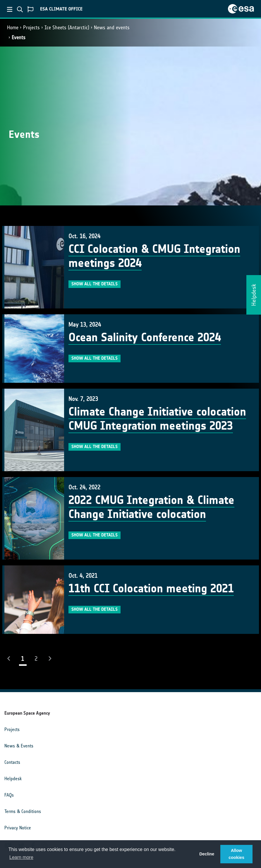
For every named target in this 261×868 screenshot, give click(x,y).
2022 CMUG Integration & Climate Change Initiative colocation (151, 507)
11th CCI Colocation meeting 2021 (151, 589)
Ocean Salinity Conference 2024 (145, 337)
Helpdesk (13, 779)
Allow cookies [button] (236, 854)
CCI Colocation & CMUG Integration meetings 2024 (154, 256)
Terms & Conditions (23, 811)
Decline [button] (207, 854)
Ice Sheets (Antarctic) (67, 28)
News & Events (19, 746)
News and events (112, 28)
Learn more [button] (21, 857)
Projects (31, 28)
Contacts (12, 762)
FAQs (9, 795)
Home (13, 28)
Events (19, 37)
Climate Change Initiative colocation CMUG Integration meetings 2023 (157, 419)
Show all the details (95, 284)
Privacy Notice (18, 828)
